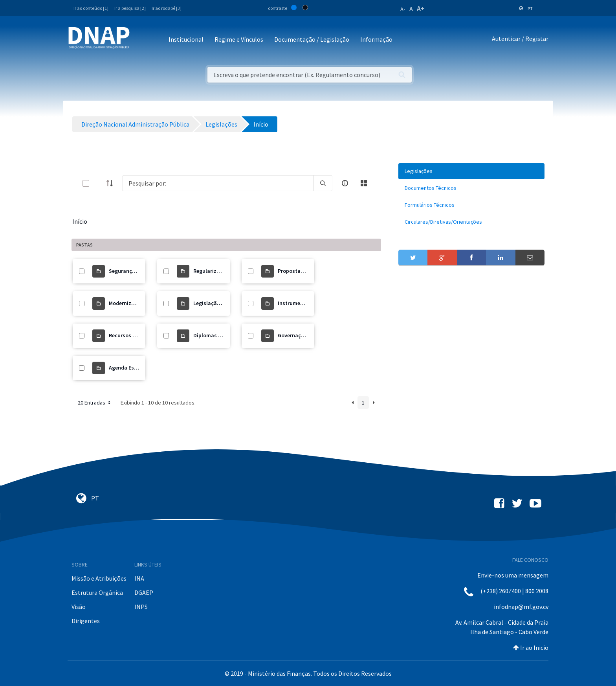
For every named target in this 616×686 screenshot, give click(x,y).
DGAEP (144, 592)
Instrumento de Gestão (306, 303)
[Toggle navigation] (141, 40)
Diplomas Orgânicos (218, 335)
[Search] (218, 183)
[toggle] (99, 183)
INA (139, 578)
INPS (141, 607)
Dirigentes (86, 621)
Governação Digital (302, 335)
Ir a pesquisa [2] (130, 8)
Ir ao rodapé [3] (167, 8)
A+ (421, 8)
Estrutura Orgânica (97, 592)
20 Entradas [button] (95, 403)
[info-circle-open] (345, 183)
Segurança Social (130, 271)
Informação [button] (376, 39)
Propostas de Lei (298, 271)
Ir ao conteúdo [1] (91, 8)
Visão (79, 607)
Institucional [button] (186, 39)
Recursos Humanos (132, 335)
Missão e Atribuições (99, 578)
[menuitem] (471, 171)
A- (403, 9)
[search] (323, 183)
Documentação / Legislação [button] (312, 39)
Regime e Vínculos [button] (239, 39)
